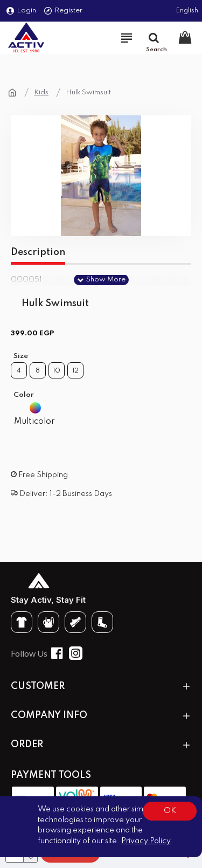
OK (170, 811)
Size (21, 356)
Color (24, 395)
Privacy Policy (146, 841)
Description (38, 252)
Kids (41, 92)
